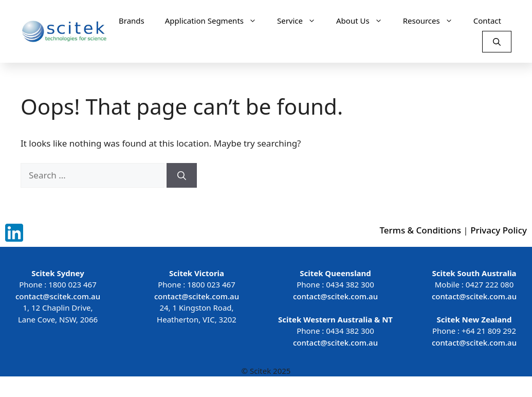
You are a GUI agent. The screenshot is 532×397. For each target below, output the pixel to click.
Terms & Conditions (420, 230)
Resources (433, 21)
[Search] (182, 175)
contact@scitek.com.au (58, 296)
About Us (364, 21)
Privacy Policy (499, 230)
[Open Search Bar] (497, 42)
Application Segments (216, 21)
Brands (132, 21)
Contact (487, 21)
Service (301, 21)
